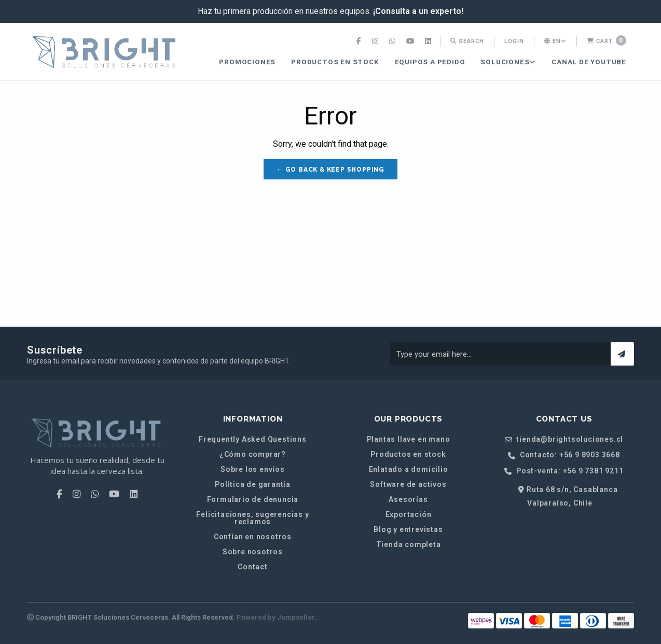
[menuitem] (360, 41)
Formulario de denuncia (253, 499)
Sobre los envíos (253, 469)
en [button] (555, 41)
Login (514, 41)
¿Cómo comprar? (253, 454)
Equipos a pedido (430, 62)
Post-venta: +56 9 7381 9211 (564, 471)
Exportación (409, 514)
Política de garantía (253, 484)
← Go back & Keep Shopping (330, 170)
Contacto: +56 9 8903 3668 (564, 455)
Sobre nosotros (253, 552)
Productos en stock (335, 62)
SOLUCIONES (508, 62)
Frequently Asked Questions (253, 439)
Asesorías (408, 499)
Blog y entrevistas (408, 529)
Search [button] (467, 41)
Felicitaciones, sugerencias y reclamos (252, 518)
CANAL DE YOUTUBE (589, 62)
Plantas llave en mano (409, 439)
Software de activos (408, 484)
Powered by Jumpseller (276, 617)
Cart (607, 40)
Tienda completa (409, 544)
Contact (253, 567)
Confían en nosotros (253, 537)
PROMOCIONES (247, 62)
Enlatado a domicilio (409, 469)
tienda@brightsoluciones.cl (564, 439)
